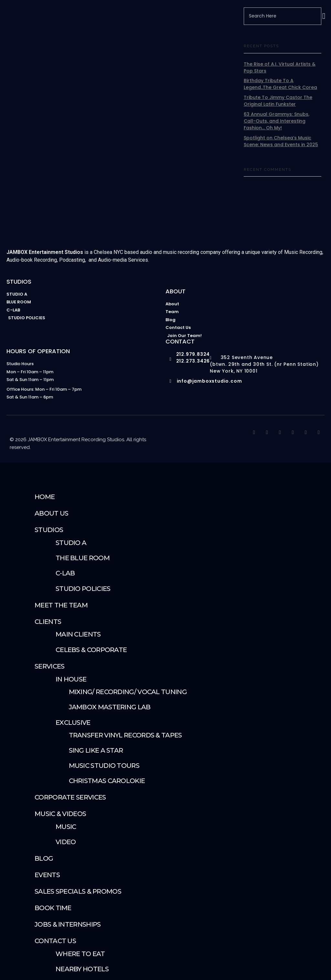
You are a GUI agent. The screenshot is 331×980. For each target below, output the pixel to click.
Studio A (71, 543)
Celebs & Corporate (91, 650)
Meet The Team (61, 605)
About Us (51, 513)
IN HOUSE (71, 679)
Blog (44, 858)
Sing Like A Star (96, 750)
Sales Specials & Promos (78, 891)
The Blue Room (83, 558)
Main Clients (78, 634)
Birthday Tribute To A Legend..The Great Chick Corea (280, 84)
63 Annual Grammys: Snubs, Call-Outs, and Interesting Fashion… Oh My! (277, 121)
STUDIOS (49, 530)
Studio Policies (83, 589)
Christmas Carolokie (107, 781)
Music (66, 827)
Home (45, 497)
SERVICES (49, 666)
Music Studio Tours (104, 766)
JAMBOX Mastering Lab (110, 707)
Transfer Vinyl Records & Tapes (125, 735)
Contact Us (55, 941)
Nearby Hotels (82, 969)
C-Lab (65, 573)
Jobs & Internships (68, 924)
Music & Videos (60, 814)
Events (47, 875)
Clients (48, 622)
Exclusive (73, 723)
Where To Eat (80, 954)
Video (66, 842)
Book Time (53, 908)
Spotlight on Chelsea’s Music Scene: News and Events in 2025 (281, 141)
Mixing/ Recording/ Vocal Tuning (128, 692)
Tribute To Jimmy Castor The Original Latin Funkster (278, 101)
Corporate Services (70, 797)
